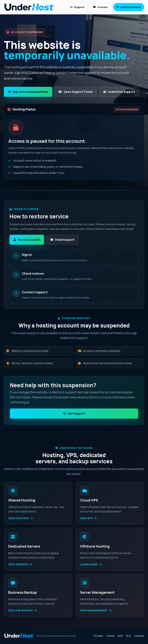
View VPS (88, 518)
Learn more (91, 564)
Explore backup (23, 610)
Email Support (63, 240)
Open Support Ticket (76, 92)
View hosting (21, 518)
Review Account (27, 240)
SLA (128, 636)
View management (96, 610)
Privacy (98, 636)
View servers (20, 564)
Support (77, 7)
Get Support (74, 413)
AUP (120, 636)
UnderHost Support (119, 92)
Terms (110, 636)
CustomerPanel (129, 7)
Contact (100, 7)
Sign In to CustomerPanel (28, 92)
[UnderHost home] (29, 7)
